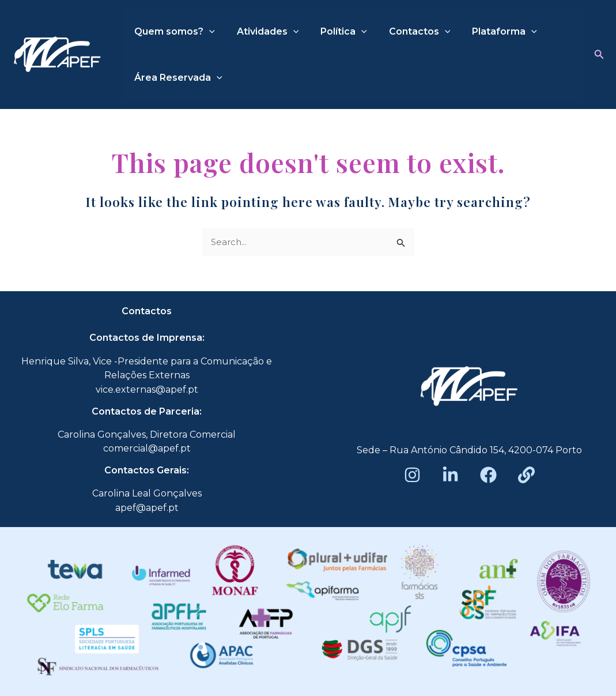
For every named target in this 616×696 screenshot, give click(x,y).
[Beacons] (526, 475)
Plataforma (489, 32)
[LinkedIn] (450, 475)
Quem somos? (173, 32)
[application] (207, 32)
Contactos (408, 32)
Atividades (263, 32)
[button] (599, 55)
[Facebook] (488, 475)
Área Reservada (177, 78)
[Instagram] (412, 475)
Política (335, 32)
